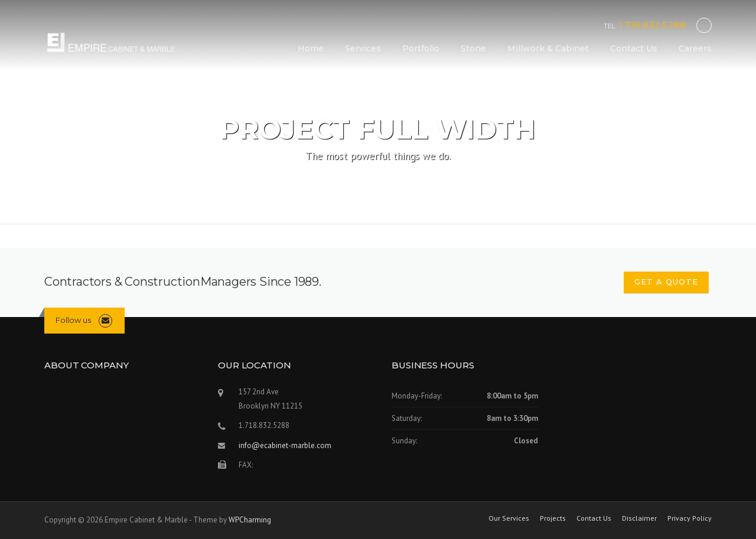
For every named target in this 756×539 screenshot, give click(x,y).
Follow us (73, 320)
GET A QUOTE (666, 282)
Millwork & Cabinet (548, 48)
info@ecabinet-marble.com (285, 445)
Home (311, 48)
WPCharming (250, 520)
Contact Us (634, 48)
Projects (553, 518)
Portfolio (421, 48)
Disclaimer (639, 518)
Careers (695, 48)
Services (363, 48)
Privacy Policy (690, 518)
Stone (473, 48)
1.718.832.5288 (652, 25)
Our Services (509, 518)
